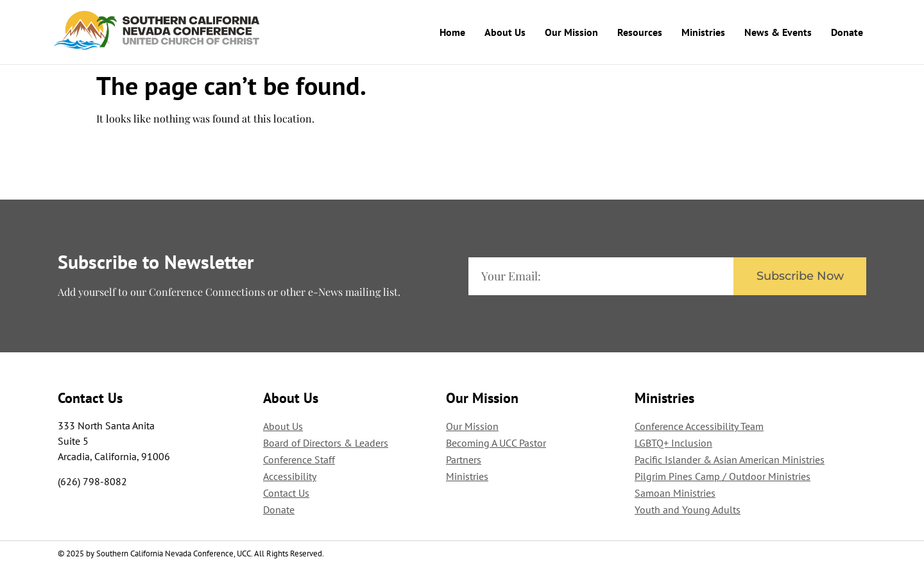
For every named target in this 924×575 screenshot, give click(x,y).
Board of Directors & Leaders (326, 442)
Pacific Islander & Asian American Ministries (730, 459)
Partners (464, 459)
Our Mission (571, 32)
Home (452, 32)
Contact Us (286, 492)
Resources (640, 32)
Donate (847, 32)
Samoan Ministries (675, 492)
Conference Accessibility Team (699, 425)
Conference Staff (299, 459)
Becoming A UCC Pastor (496, 442)
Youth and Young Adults (688, 509)
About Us (505, 32)
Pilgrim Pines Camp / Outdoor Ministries (723, 476)
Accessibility (290, 476)
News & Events (778, 32)
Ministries (703, 32)
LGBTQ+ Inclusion (673, 442)
